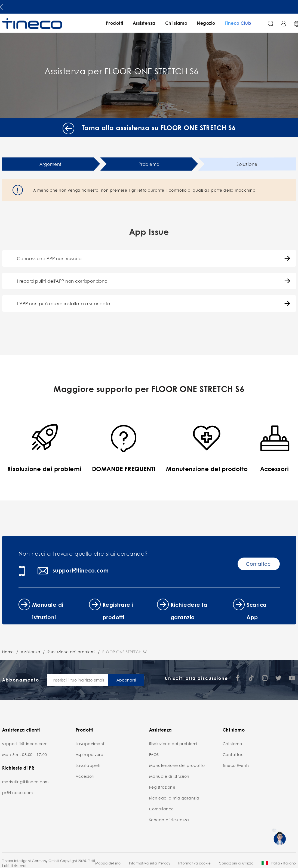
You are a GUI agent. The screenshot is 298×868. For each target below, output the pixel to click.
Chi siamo (176, 23)
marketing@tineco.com (25, 782)
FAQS (154, 754)
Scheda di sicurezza (169, 820)
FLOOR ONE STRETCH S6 (125, 652)
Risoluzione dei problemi (71, 652)
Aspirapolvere (90, 754)
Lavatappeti (88, 765)
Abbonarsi (126, 680)
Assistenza (144, 23)
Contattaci (259, 564)
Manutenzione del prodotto (177, 765)
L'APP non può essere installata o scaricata (64, 304)
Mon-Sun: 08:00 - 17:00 (25, 754)
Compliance (162, 809)
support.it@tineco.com (25, 743)
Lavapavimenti (91, 743)
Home (8, 652)
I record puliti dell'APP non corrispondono (62, 281)
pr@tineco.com (18, 792)
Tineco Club (238, 23)
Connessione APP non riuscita (49, 258)
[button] (1, 6)
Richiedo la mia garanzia (174, 798)
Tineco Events (236, 765)
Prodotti (115, 23)
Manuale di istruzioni (170, 776)
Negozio (206, 23)
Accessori (85, 776)
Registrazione (162, 787)
